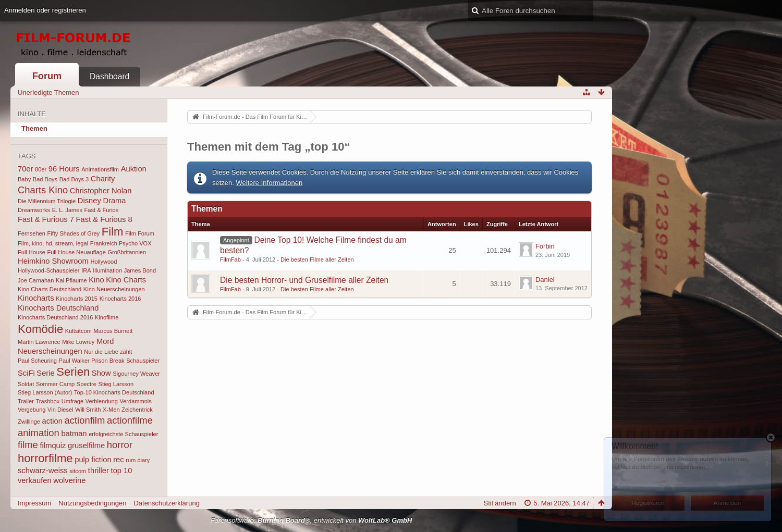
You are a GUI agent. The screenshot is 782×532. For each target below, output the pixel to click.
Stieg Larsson (116, 384)
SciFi (26, 373)
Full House (32, 252)
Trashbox (48, 401)
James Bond (140, 270)
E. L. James (67, 210)
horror (120, 445)
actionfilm (85, 420)
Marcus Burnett (113, 331)
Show (101, 373)
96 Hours (64, 169)
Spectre (87, 384)
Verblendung (102, 401)
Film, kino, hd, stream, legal (53, 243)
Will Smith (88, 410)
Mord (105, 341)
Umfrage (72, 401)
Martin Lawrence (39, 342)
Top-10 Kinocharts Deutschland (114, 392)
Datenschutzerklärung (166, 503)
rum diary (138, 460)
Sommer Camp (55, 384)
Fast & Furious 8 (104, 219)
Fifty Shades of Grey (73, 233)
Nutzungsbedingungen (92, 503)
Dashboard (109, 76)
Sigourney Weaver (136, 374)
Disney (89, 201)
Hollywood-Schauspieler (49, 270)
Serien (73, 372)
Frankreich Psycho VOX (121, 243)
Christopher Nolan (101, 191)
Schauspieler (143, 361)
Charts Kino (43, 190)
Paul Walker (74, 361)
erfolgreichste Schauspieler (123, 434)
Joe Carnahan (36, 280)
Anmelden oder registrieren (45, 10)
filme (28, 445)
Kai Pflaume (71, 280)
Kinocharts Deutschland (58, 308)
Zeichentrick (137, 410)
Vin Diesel (60, 410)
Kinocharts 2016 (120, 299)
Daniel (545, 280)
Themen (34, 128)
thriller (99, 471)
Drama (114, 201)
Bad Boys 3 (74, 179)
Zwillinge (29, 422)
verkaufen (35, 480)
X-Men (111, 410)
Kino (96, 280)
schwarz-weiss (43, 471)
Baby (24, 179)
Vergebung (32, 410)
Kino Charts (126, 280)
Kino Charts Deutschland (50, 289)
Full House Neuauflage (76, 252)
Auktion (134, 169)
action (52, 421)
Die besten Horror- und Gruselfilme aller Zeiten (304, 280)
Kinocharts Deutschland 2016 (55, 317)
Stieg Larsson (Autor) (45, 392)
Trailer (26, 401)
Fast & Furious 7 (46, 219)
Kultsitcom (78, 331)
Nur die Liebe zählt (108, 352)
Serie (45, 373)
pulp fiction (93, 460)
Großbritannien (127, 252)
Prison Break (108, 361)
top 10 (122, 471)
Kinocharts (36, 298)
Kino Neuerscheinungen (114, 289)
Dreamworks (34, 210)
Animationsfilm (100, 169)
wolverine (69, 480)
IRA (86, 270)
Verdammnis (135, 401)
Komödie (40, 329)
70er (25, 169)
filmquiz (53, 446)
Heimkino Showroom (53, 261)
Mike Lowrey (78, 342)
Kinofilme (107, 317)
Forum (47, 76)
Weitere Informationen (270, 183)
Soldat (26, 384)
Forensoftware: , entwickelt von (311, 520)
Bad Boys (45, 179)
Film (113, 232)
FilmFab (230, 259)
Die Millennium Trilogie (47, 201)
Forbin (545, 246)
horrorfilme (45, 458)
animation (39, 433)
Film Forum (140, 233)
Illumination (107, 270)
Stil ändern (500, 503)
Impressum (34, 503)
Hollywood (103, 262)
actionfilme (130, 420)
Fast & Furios (102, 210)
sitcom (78, 471)
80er (41, 169)
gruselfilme (86, 446)
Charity (103, 179)
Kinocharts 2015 (77, 299)
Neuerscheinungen (50, 351)
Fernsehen (32, 233)
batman (74, 434)
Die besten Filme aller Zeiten (317, 259)
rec (118, 460)
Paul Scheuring (37, 361)
